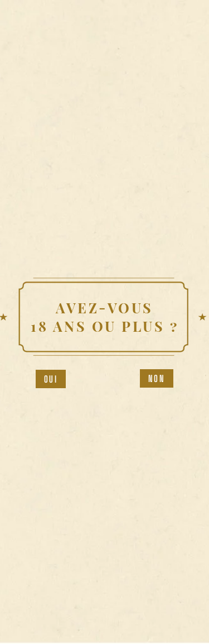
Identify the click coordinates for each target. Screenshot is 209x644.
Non (157, 378)
